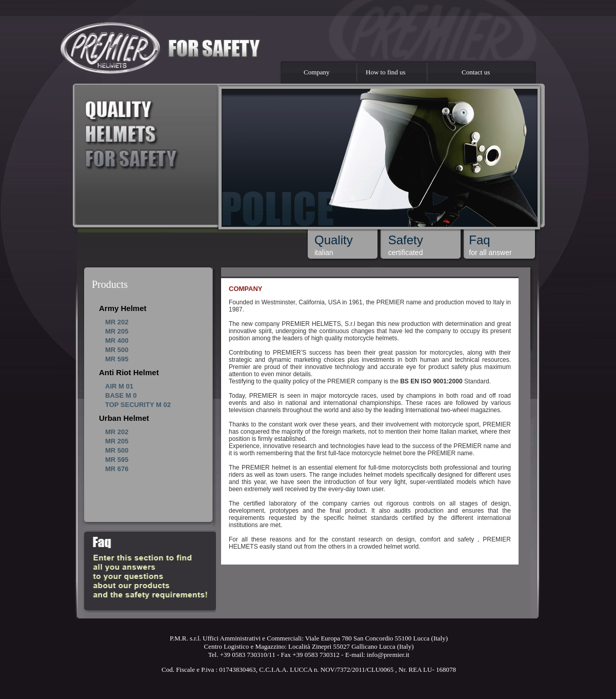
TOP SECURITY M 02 (138, 405)
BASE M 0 (121, 395)
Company (317, 72)
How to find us (386, 72)
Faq (479, 240)
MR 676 (117, 469)
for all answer (490, 253)
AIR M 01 (119, 386)
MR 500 (117, 350)
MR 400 (117, 341)
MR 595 (117, 359)
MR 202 (117, 322)
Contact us (476, 72)
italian (324, 253)
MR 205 (117, 331)
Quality (334, 240)
